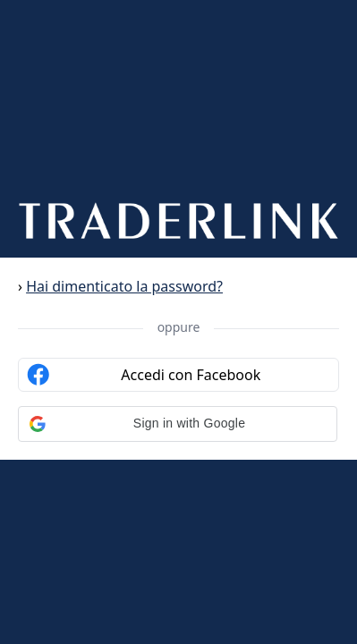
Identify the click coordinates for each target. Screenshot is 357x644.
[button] (178, 424)
